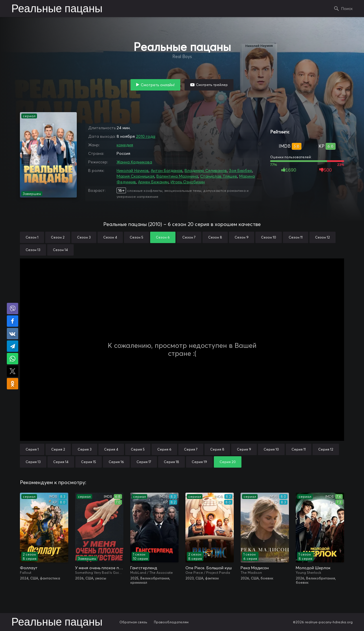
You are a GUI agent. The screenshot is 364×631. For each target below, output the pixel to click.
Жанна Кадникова (134, 162)
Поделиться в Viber (13, 309)
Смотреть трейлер (212, 85)
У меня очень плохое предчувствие (99, 568)
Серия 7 (191, 449)
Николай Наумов (133, 170)
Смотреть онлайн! (158, 85)
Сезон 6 (163, 237)
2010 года (146, 136)
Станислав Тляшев (219, 176)
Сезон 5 (136, 237)
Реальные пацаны (57, 9)
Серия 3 (85, 449)
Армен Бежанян (153, 182)
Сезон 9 (242, 237)
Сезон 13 (33, 250)
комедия (125, 145)
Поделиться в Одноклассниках (13, 384)
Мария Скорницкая (136, 176)
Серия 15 (89, 462)
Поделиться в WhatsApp (13, 359)
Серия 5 (138, 449)
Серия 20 (228, 462)
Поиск (347, 9)
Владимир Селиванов (206, 170)
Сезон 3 (84, 237)
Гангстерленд (144, 568)
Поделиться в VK (13, 334)
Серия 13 (33, 462)
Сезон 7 (189, 237)
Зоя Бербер (241, 170)
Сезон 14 (60, 250)
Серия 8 (217, 449)
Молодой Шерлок (313, 568)
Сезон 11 (296, 237)
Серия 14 (61, 462)
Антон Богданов (167, 170)
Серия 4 (111, 449)
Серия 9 (244, 449)
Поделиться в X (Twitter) (13, 371)
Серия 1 (32, 449)
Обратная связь (133, 622)
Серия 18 (171, 462)
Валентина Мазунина (177, 176)
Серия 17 (144, 462)
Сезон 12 (322, 237)
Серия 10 (271, 449)
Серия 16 (116, 462)
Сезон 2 (58, 237)
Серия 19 (199, 462)
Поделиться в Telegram (13, 346)
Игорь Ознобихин (188, 182)
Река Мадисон (255, 568)
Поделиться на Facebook (13, 321)
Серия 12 (326, 449)
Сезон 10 (269, 237)
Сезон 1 (32, 237)
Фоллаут (29, 568)
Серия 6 (164, 449)
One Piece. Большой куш (209, 568)
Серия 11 (299, 449)
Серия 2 (58, 449)
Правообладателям (171, 622)
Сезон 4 (110, 237)
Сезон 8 (215, 237)
